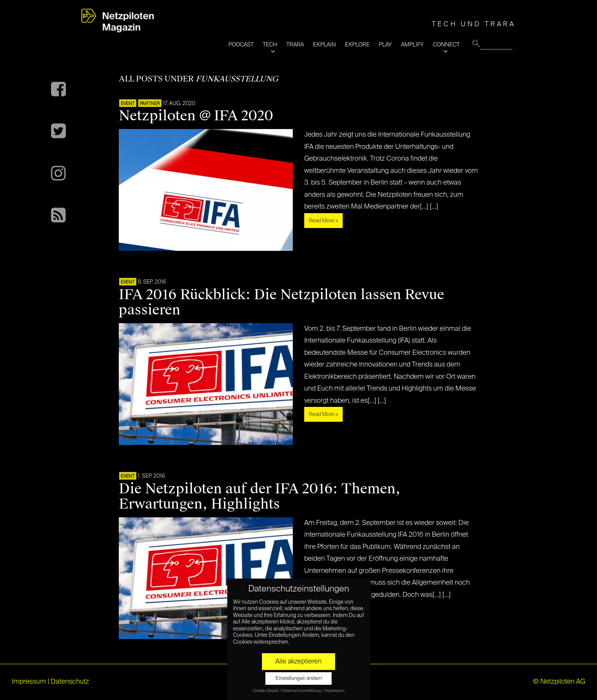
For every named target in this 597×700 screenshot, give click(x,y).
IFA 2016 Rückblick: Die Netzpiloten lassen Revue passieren (282, 302)
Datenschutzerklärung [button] (302, 691)
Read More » (323, 221)
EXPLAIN (324, 45)
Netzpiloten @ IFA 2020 (196, 116)
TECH (270, 45)
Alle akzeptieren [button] (298, 662)
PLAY (385, 45)
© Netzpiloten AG (559, 682)
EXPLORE (357, 45)
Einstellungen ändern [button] (299, 678)
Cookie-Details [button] (266, 691)
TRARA (295, 45)
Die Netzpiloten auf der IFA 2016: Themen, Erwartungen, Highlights (260, 496)
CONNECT (446, 45)
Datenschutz (70, 682)
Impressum (29, 682)
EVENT (128, 104)
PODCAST (241, 45)
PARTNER (150, 104)
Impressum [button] (335, 691)
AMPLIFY (412, 45)
